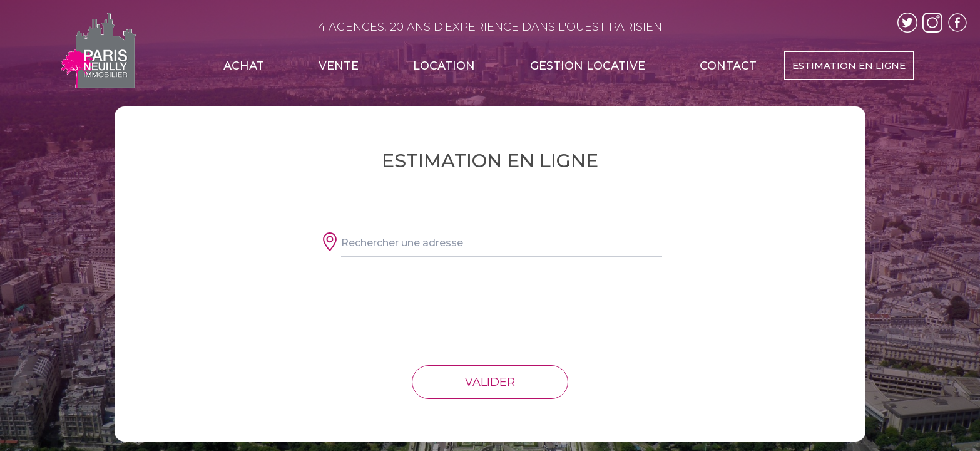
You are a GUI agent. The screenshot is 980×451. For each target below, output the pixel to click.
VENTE (339, 66)
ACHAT (244, 66)
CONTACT (728, 66)
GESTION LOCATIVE (588, 66)
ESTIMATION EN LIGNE (849, 65)
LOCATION (444, 66)
